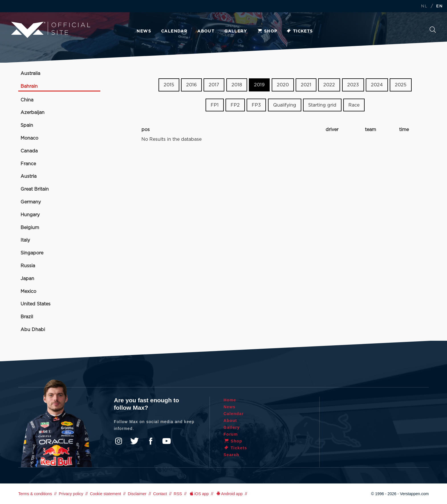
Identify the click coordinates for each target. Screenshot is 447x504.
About (206, 31)
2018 (237, 85)
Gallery (236, 31)
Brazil (27, 317)
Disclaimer (137, 494)
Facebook (151, 441)
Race (354, 105)
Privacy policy (71, 494)
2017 (214, 85)
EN (439, 6)
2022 (329, 85)
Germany (31, 202)
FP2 (235, 105)
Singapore (32, 253)
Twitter (135, 441)
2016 (191, 85)
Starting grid (322, 105)
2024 (377, 85)
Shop (267, 31)
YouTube (166, 441)
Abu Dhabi (33, 330)
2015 (169, 85)
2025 (401, 85)
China (27, 100)
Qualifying (285, 105)
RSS (178, 494)
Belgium (30, 228)
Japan (27, 279)
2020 (283, 85)
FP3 (256, 105)
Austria (29, 176)
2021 (306, 85)
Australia (30, 74)
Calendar (174, 31)
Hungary (30, 215)
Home (230, 400)
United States (35, 304)
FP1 (215, 105)
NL (424, 6)
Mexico (28, 291)
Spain (27, 125)
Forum (231, 434)
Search (433, 30)
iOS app (199, 494)
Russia (28, 266)
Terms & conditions (35, 494)
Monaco (29, 138)
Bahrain (29, 86)
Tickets (299, 31)
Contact (160, 494)
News (144, 31)
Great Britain (35, 189)
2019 (259, 85)
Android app (229, 494)
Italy (25, 240)
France (28, 164)
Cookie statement (105, 494)
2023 (353, 85)
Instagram (119, 441)
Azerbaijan (32, 113)
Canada (29, 151)
